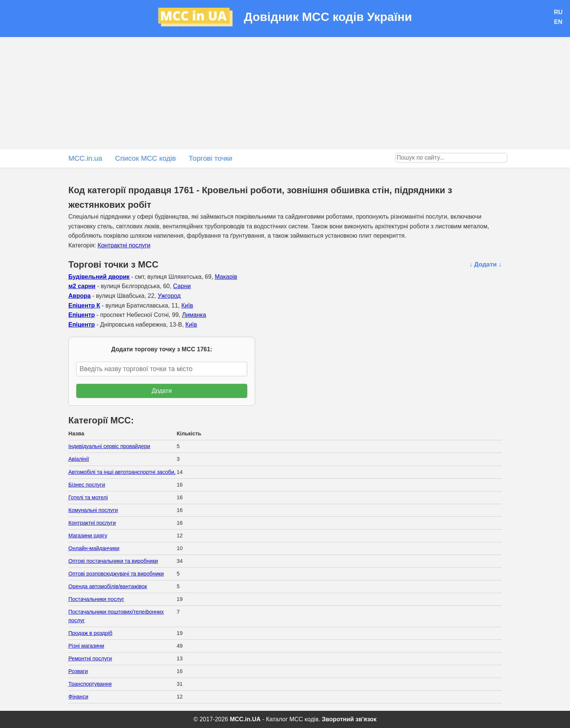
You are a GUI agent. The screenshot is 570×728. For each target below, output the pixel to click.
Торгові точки (210, 158)
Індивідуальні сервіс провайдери (109, 446)
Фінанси (78, 697)
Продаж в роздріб (90, 633)
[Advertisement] (285, 93)
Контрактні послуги (124, 245)
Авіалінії (79, 459)
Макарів (226, 277)
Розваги (78, 671)
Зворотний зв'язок (349, 719)
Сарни (182, 286)
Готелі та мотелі (88, 497)
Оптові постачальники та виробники (113, 561)
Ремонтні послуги (90, 658)
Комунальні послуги (93, 510)
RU (558, 12)
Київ (187, 306)
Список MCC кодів (145, 158)
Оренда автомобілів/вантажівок (108, 586)
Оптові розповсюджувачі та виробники (116, 574)
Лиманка (194, 315)
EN (558, 22)
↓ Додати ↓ (485, 264)
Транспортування (90, 684)
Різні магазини (86, 646)
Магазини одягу (88, 536)
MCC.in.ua (85, 158)
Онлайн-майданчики (94, 548)
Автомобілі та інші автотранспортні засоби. (122, 472)
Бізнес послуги (87, 485)
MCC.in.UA (245, 719)
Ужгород (169, 296)
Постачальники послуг (96, 599)
